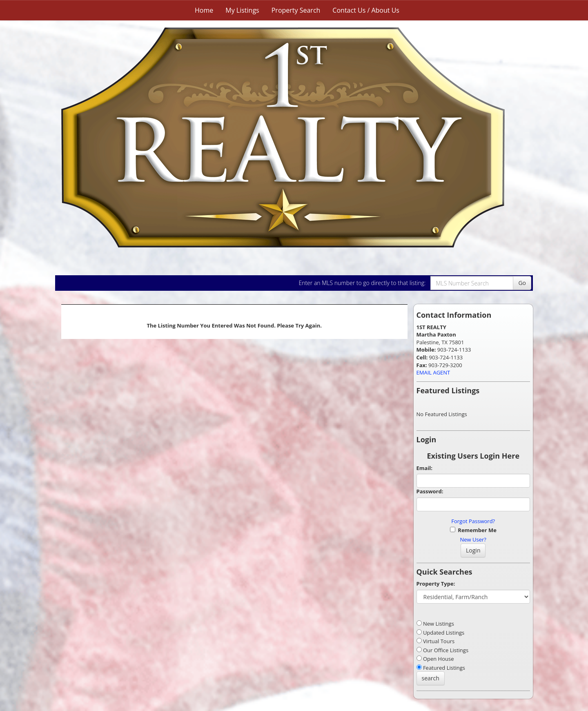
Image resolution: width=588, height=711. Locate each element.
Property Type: (436, 584)
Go (522, 283)
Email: (425, 468)
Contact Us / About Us (366, 10)
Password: (430, 491)
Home (204, 10)
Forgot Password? (473, 521)
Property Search (296, 10)
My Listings (242, 10)
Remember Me (473, 530)
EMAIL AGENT (433, 372)
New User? (473, 539)
